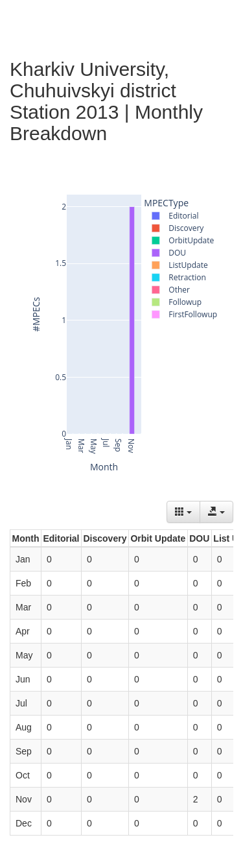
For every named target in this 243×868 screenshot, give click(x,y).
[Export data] (216, 512)
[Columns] (183, 512)
